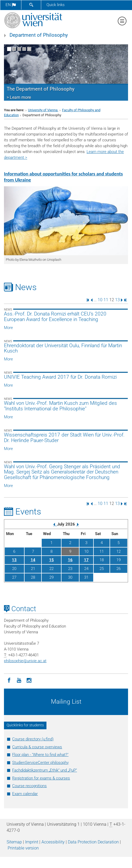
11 (106, 300)
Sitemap (14, 842)
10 (100, 300)
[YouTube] (19, 680)
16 (70, 560)
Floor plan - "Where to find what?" (40, 755)
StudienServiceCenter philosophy (40, 763)
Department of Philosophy (39, 35)
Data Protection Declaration (93, 842)
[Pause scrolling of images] (29, 49)
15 (51, 560)
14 (33, 560)
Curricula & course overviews (37, 747)
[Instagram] (29, 680)
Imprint (32, 842)
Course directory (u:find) (33, 739)
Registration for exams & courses (41, 778)
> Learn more (19, 97)
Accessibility (53, 842)
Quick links (56, 5)
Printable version (23, 848)
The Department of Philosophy (41, 89)
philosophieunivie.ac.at (25, 661)
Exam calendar (25, 794)
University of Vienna (43, 110)
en (11, 5)
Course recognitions (29, 786)
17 (86, 560)
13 (117, 300)
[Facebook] (9, 680)
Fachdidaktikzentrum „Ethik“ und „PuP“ (44, 770)
